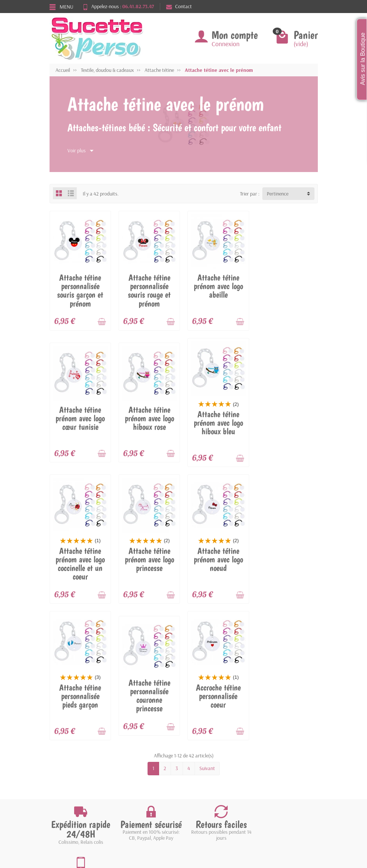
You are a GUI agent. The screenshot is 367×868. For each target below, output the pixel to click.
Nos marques (136, 770)
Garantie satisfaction (78, 751)
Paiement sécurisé (75, 761)
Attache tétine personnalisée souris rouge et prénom (149, 290)
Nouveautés (135, 751)
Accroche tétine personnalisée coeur (287, 559)
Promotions (135, 742)
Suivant (207, 631)
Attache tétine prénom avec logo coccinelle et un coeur (218, 427)
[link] (275, 807)
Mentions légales (203, 742)
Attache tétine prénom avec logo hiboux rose (80, 418)
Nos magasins (200, 751)
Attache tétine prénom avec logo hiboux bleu (149, 422)
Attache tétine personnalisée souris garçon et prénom (80, 290)
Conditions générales (78, 770)
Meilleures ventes (140, 761)
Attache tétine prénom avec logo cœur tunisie (287, 286)
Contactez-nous (202, 770)
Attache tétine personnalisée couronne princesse (218, 558)
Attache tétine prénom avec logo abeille (218, 286)
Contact (179, 6)
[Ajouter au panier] (102, 322)
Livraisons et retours (78, 742)
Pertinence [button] (278, 194)
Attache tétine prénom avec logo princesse (287, 422)
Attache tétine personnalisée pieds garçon (149, 559)
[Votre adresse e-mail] (185, 805)
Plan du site (198, 761)
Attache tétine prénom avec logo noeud (80, 559)
